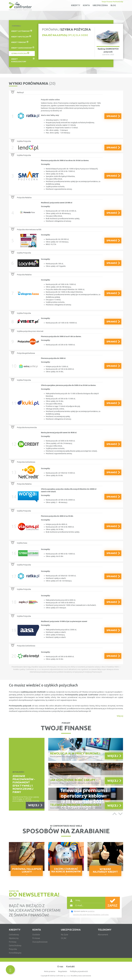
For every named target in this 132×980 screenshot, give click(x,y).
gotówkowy (14, 935)
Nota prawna (50, 971)
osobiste (36, 935)
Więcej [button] (120, 716)
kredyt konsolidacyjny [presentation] (23, 60)
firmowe (36, 938)
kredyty (76, 5)
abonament (103, 935)
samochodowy (15, 945)
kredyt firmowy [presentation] (20, 42)
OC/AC (64, 938)
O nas (60, 966)
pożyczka (13, 949)
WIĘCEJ (34, 805)
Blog (113, 5)
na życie (64, 935)
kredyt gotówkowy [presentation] (22, 31)
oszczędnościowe (40, 942)
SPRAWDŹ (112, 116)
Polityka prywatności (79, 971)
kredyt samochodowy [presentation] (23, 48)
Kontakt (70, 966)
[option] (86, 775)
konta (86, 5)
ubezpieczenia (100, 5)
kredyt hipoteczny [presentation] (21, 36)
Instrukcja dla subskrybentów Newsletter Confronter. (91, 915)
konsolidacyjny (15, 953)
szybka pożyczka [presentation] (20, 53)
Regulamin (63, 971)
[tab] (22, 31)
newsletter (91, 911)
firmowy (13, 942)
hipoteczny (14, 938)
